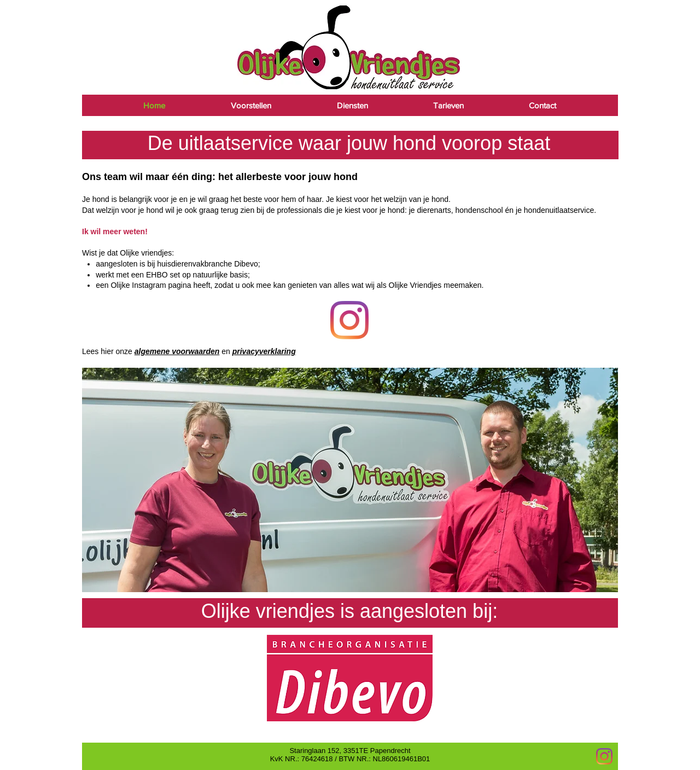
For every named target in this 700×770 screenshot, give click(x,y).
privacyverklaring (264, 351)
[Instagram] (604, 756)
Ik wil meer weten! (115, 231)
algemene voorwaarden (177, 351)
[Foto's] (349, 320)
